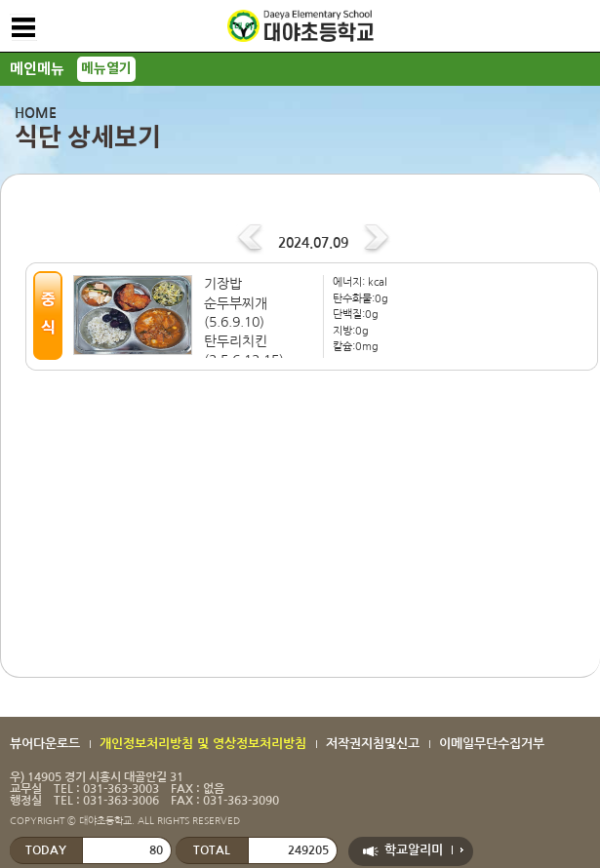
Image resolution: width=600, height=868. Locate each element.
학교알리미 (414, 850)
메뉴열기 (106, 69)
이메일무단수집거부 (492, 744)
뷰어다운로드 (45, 744)
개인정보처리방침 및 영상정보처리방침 (203, 744)
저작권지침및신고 (373, 744)
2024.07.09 (313, 243)
